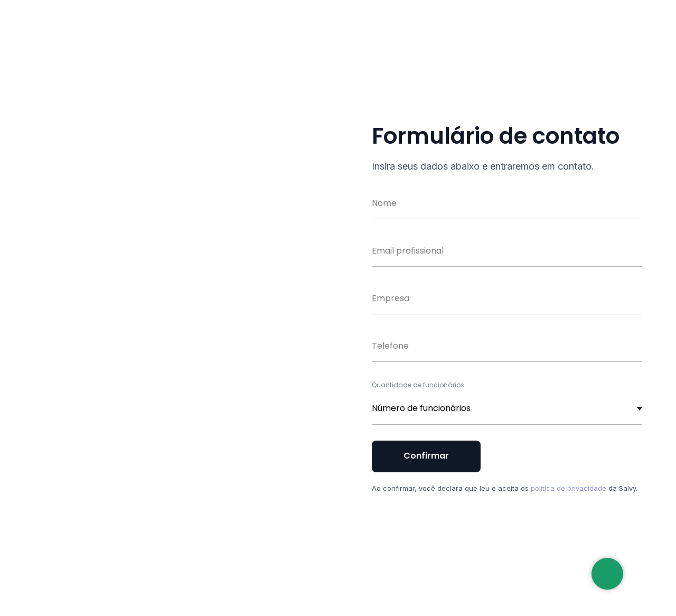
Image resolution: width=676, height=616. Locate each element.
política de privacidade (569, 488)
